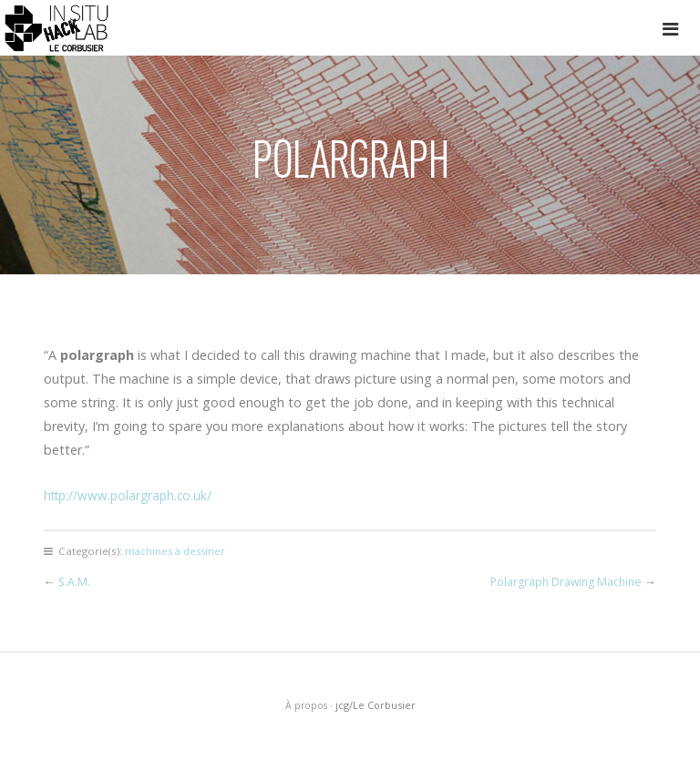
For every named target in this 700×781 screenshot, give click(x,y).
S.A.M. (75, 581)
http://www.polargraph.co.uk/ (132, 495)
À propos (306, 705)
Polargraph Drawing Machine (563, 581)
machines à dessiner (177, 551)
